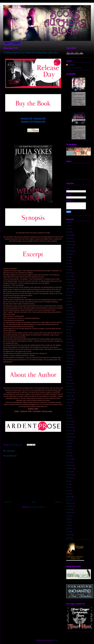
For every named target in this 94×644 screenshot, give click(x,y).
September (69, 251)
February (69, 235)
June (68, 260)
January (69, 238)
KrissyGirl (71, 65)
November (69, 245)
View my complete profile (74, 68)
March (68, 223)
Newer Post (8, 502)
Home (7, 43)
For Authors (16, 43)
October (69, 248)
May (68, 226)
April (68, 229)
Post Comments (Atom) (37, 507)
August (68, 254)
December (69, 241)
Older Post (58, 502)
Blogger (55, 640)
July (68, 257)
